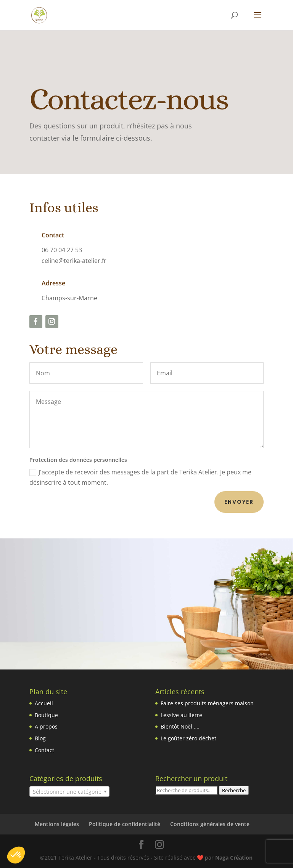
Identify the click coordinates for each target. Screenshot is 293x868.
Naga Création (234, 858)
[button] (16, 855)
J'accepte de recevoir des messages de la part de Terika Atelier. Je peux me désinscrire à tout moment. (140, 477)
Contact (44, 750)
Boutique (46, 715)
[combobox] (69, 791)
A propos (46, 726)
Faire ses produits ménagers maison (207, 703)
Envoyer (239, 502)
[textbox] (69, 792)
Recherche (234, 790)
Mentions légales (57, 824)
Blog (40, 738)
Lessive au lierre (181, 715)
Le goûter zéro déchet (188, 738)
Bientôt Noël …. (180, 726)
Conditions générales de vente (210, 824)
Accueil (44, 703)
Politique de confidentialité (125, 824)
